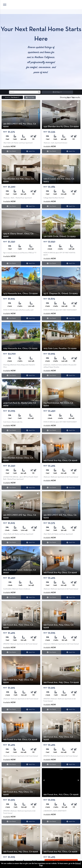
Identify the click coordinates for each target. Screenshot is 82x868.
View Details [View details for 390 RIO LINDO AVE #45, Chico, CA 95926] (11, 542)
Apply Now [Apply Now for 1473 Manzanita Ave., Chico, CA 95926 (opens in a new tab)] (31, 318)
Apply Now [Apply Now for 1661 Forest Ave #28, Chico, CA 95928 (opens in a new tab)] (31, 764)
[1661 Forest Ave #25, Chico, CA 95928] (61, 448)
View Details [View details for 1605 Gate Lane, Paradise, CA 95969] (51, 375)
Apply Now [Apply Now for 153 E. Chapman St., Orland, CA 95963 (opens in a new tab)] (71, 318)
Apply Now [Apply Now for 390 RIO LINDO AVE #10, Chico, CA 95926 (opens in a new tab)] (31, 151)
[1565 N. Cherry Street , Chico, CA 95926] (21, 224)
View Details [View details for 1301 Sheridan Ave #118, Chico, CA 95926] (11, 206)
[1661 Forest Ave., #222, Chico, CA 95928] (21, 615)
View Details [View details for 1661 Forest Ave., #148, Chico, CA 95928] (11, 709)
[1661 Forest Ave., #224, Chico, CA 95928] (61, 615)
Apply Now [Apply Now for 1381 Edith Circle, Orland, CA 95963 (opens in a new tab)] (71, 263)
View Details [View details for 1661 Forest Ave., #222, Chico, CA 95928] (11, 652)
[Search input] (25, 92)
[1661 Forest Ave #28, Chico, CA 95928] (21, 728)
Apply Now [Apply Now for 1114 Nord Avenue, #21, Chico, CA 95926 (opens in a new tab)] (71, 430)
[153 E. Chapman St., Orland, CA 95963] (61, 281)
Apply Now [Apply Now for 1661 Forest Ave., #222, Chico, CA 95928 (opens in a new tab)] (31, 652)
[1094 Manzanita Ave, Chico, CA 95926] (21, 336)
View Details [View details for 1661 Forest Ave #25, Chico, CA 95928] (51, 487)
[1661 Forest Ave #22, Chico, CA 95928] (61, 840)
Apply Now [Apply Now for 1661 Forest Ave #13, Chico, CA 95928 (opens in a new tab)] (71, 597)
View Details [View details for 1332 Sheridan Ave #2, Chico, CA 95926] (51, 151)
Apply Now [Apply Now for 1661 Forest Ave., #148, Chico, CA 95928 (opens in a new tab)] (31, 709)
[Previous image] (4, 113)
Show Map (30, 97)
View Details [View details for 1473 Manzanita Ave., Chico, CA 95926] (11, 318)
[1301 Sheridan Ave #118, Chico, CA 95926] (21, 169)
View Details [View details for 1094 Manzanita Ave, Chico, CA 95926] (11, 375)
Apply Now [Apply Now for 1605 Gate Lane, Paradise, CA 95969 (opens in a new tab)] (71, 375)
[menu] (5, 5)
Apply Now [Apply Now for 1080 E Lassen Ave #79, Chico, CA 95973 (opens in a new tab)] (71, 206)
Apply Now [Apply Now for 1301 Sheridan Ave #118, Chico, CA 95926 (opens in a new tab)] (31, 206)
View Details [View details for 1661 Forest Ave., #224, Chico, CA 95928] (51, 652)
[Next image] (38, 113)
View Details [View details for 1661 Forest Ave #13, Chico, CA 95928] (51, 597)
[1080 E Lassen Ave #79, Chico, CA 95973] (61, 169)
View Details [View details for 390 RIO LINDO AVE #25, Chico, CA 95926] (51, 542)
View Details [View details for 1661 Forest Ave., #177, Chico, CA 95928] (51, 821)
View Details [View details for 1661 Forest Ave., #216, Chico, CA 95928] (51, 764)
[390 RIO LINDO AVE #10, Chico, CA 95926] (21, 114)
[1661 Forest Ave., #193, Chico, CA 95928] (61, 670)
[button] (39, 92)
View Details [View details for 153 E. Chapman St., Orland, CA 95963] (51, 318)
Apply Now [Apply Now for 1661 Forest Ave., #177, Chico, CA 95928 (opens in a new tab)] (71, 821)
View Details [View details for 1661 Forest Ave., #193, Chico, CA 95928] (51, 709)
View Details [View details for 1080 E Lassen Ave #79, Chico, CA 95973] (51, 206)
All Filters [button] (57, 92)
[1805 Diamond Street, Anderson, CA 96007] (21, 561)
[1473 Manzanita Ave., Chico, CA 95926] (21, 281)
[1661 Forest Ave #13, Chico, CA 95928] (61, 561)
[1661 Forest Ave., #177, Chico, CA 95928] (61, 783)
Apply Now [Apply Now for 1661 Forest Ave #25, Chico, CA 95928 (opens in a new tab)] (71, 487)
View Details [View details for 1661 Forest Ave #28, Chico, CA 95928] (11, 764)
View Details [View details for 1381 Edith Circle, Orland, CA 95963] (51, 263)
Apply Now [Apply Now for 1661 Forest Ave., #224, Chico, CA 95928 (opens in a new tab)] (71, 652)
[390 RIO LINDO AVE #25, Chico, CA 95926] (61, 506)
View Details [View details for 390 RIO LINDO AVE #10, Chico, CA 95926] (11, 151)
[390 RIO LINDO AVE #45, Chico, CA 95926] (21, 506)
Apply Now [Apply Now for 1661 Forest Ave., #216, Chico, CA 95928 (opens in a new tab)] (71, 764)
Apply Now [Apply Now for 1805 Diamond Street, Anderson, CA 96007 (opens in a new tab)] (31, 597)
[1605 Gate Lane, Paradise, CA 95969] (61, 336)
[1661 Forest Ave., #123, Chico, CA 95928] (21, 783)
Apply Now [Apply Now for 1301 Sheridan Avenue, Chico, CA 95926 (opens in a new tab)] (31, 487)
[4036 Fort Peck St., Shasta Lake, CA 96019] (21, 394)
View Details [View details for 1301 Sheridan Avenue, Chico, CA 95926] (11, 487)
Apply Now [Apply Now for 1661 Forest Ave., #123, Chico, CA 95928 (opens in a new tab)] (31, 821)
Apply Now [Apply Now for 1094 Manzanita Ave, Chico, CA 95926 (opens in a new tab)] (31, 375)
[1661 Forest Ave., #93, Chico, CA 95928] (21, 840)
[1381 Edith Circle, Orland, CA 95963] (61, 224)
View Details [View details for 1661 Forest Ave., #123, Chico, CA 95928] (11, 821)
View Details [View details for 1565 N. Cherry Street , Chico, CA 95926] (11, 263)
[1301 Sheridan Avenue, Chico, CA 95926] (21, 448)
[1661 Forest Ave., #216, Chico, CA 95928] (61, 728)
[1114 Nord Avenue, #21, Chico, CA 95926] (61, 394)
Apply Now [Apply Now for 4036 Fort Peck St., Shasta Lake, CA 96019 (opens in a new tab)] (31, 430)
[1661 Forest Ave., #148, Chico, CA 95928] (21, 670)
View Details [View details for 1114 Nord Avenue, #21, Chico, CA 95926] (51, 430)
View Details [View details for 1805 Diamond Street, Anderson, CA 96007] (11, 597)
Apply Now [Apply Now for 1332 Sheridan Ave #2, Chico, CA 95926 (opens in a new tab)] (71, 151)
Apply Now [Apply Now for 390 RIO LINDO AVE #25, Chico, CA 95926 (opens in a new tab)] (71, 542)
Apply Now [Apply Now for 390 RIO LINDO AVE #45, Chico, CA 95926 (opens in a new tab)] (31, 542)
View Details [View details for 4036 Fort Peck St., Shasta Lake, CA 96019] (11, 430)
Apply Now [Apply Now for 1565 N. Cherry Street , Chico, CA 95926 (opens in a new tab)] (31, 263)
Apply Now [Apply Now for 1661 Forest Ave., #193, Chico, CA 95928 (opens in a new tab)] (71, 709)
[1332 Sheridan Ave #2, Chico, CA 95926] (61, 114)
